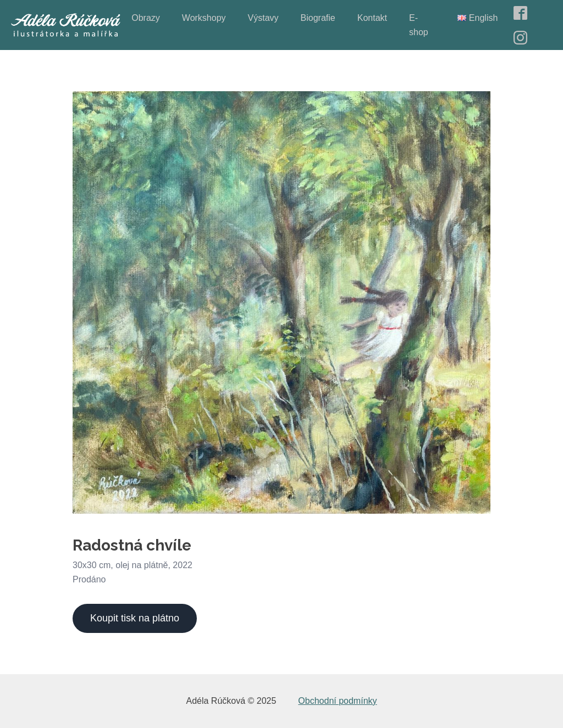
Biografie (318, 18)
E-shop (419, 25)
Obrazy (146, 18)
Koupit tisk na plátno (135, 618)
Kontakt (372, 18)
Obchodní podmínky (337, 701)
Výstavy (263, 18)
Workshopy (204, 18)
